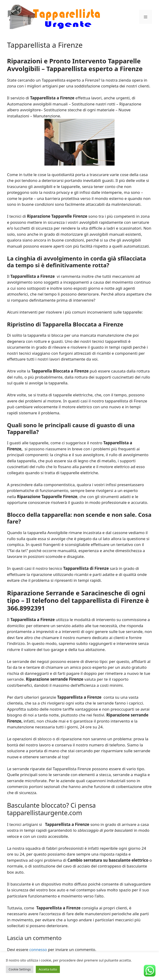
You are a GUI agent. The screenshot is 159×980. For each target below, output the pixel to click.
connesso (38, 949)
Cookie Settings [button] (20, 969)
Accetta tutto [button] (48, 969)
